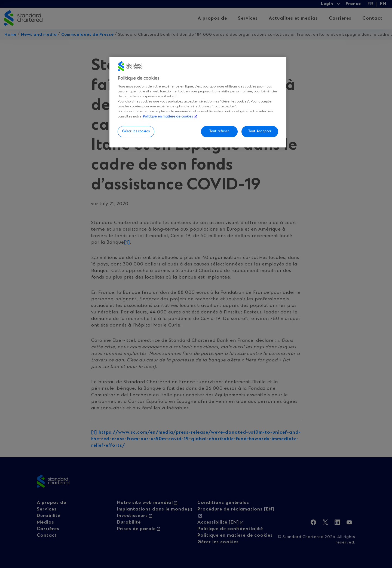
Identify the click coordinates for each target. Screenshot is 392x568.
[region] (198, 102)
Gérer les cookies (136, 131)
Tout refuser (219, 131)
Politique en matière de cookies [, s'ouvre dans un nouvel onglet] (168, 117)
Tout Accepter (260, 131)
